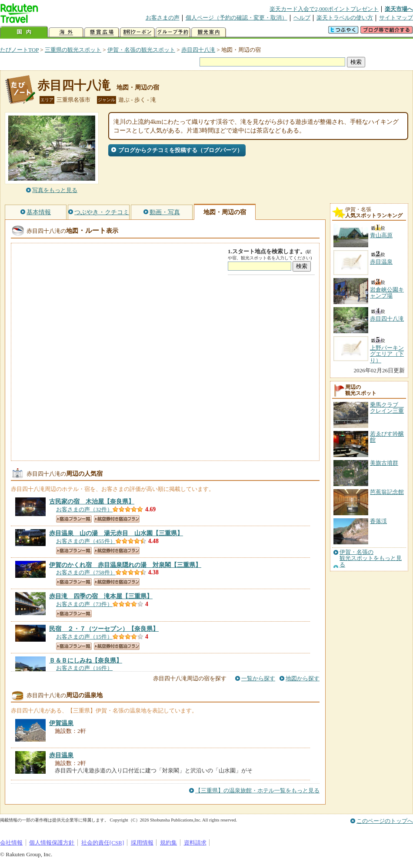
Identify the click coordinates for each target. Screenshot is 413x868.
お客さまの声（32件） (84, 509)
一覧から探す (258, 678)
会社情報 (11, 843)
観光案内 (209, 32)
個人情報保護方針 (52, 843)
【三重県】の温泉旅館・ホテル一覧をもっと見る (257, 790)
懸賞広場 (102, 32)
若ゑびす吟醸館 (387, 437)
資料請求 (195, 843)
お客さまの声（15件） (84, 637)
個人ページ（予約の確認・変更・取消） (236, 18)
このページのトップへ (385, 821)
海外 (66, 32)
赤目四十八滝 (198, 50)
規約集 (168, 843)
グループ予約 (173, 32)
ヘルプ (302, 18)
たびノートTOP (19, 50)
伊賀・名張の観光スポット (141, 50)
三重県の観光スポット (73, 50)
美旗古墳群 (384, 463)
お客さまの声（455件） (86, 541)
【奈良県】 (92, 501)
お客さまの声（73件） (84, 604)
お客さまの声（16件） (84, 668)
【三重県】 (116, 533)
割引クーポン (137, 32)
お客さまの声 (163, 18)
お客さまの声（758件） (86, 572)
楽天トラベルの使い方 (345, 18)
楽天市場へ (399, 9)
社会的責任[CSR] (103, 843)
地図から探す (303, 678)
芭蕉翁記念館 (387, 492)
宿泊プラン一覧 (74, 519)
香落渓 (378, 521)
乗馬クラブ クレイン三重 (387, 408)
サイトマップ (396, 18)
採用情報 (142, 843)
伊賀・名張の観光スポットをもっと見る (371, 558)
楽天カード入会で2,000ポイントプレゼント (324, 9)
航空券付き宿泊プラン (117, 519)
